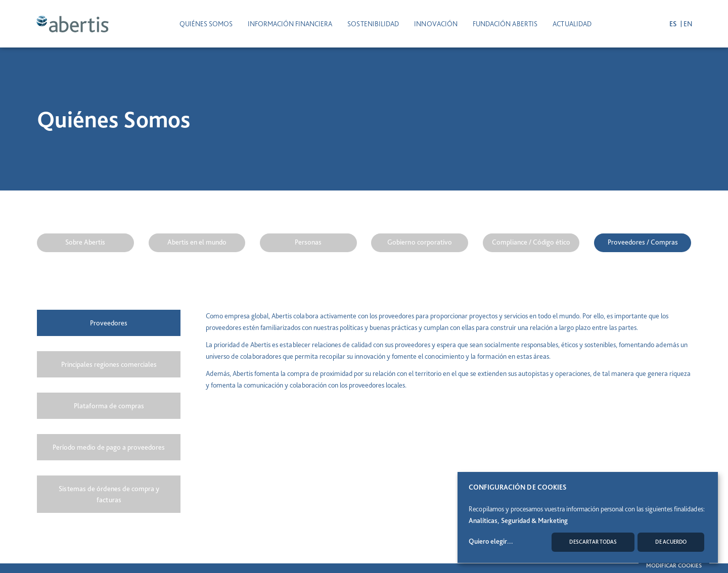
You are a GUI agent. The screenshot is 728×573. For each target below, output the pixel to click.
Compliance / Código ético (531, 242)
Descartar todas (593, 542)
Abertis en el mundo (197, 242)
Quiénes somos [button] (206, 23)
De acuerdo (671, 542)
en (687, 23)
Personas (308, 242)
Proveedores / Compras (643, 242)
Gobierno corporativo (420, 242)
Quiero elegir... (491, 541)
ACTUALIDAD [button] (572, 23)
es (673, 23)
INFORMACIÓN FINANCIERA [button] (290, 23)
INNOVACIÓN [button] (436, 23)
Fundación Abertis (505, 23)
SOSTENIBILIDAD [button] (373, 23)
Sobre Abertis (85, 242)
